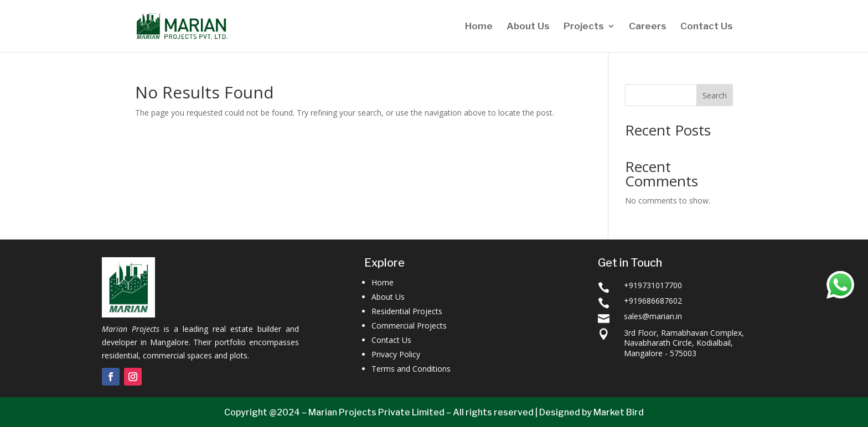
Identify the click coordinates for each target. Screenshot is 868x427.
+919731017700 (653, 285)
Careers (648, 27)
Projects (584, 27)
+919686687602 (653, 301)
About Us (528, 27)
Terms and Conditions (411, 369)
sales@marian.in (653, 316)
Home (479, 27)
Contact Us (707, 27)
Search (715, 95)
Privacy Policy (396, 354)
